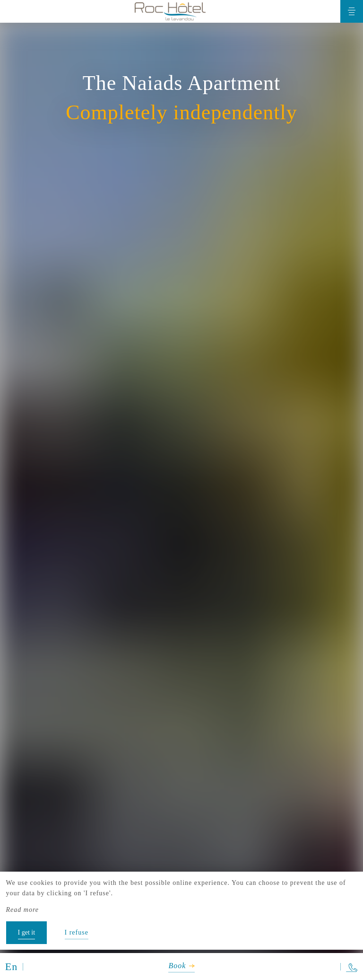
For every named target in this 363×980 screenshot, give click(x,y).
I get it (27, 932)
